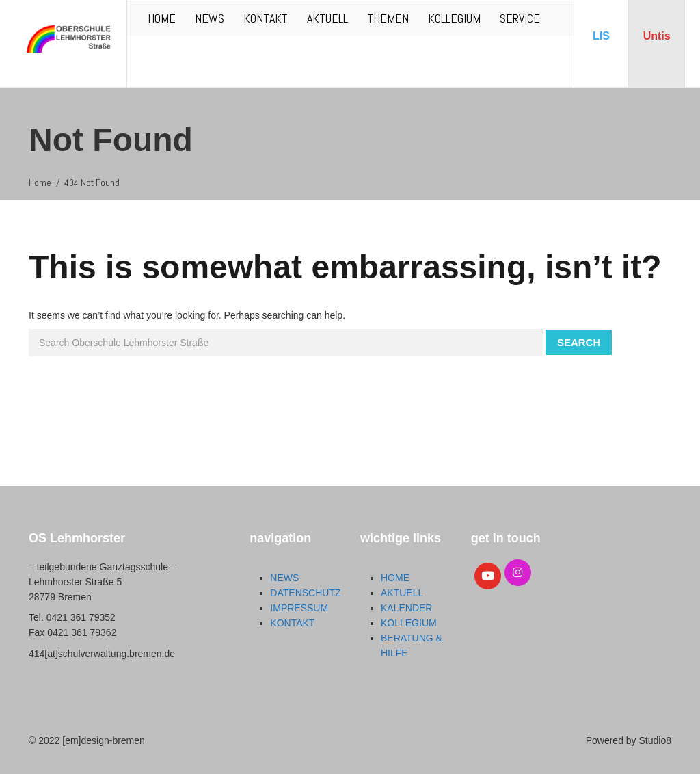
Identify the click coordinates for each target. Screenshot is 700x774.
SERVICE (520, 18)
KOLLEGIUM (454, 18)
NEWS (210, 18)
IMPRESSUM (299, 608)
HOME (162, 18)
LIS (601, 36)
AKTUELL (327, 18)
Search (579, 342)
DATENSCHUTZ (305, 593)
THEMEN (388, 18)
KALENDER (406, 608)
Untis (657, 36)
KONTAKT (266, 18)
